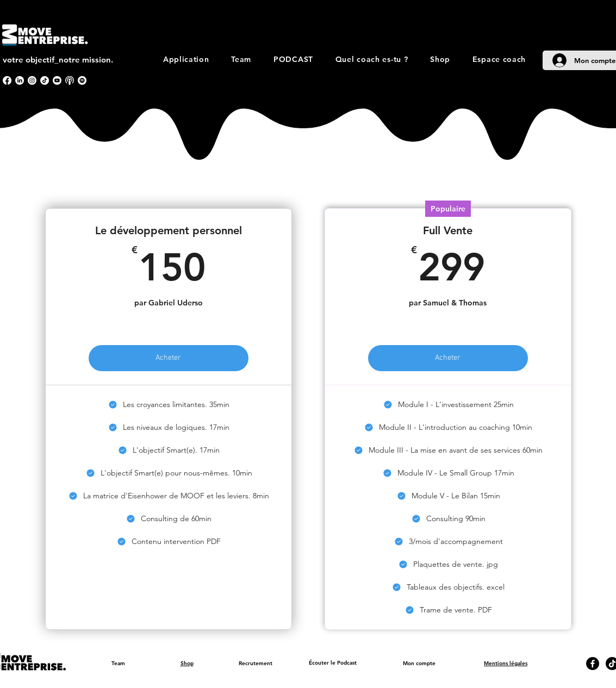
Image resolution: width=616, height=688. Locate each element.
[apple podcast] (70, 80)
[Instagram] (32, 80)
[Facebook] (7, 80)
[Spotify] (82, 80)
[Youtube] (57, 80)
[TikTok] (45, 80)
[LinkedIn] (20, 80)
